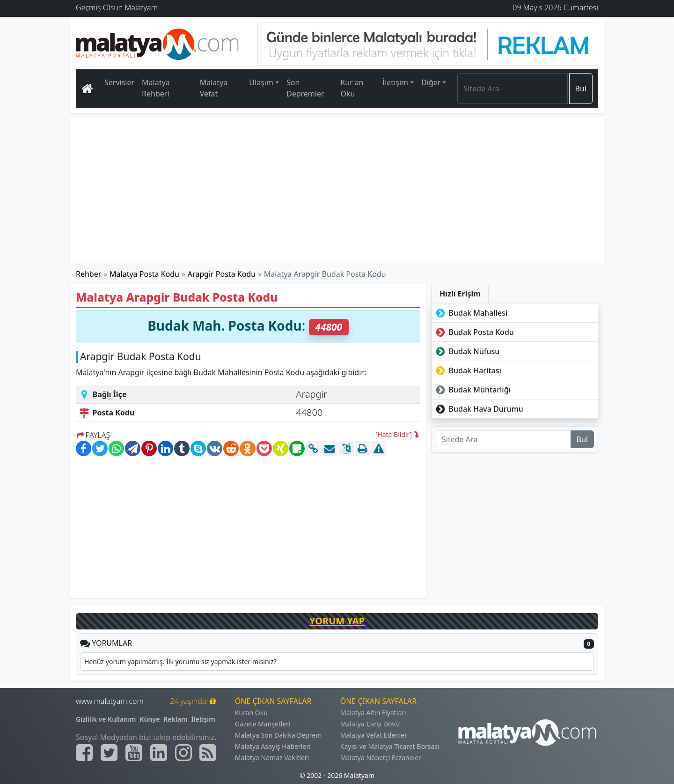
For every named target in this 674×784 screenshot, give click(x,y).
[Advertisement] (337, 190)
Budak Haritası (468, 370)
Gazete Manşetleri (263, 724)
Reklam (175, 719)
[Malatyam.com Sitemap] (208, 753)
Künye (150, 719)
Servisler (119, 82)
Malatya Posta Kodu (144, 274)
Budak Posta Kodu (474, 332)
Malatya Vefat (214, 88)
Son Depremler (305, 88)
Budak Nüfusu (467, 351)
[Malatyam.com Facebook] (84, 753)
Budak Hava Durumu (479, 409)
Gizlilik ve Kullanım (106, 719)
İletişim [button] (395, 82)
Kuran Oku (251, 713)
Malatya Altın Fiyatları (373, 713)
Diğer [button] (431, 82)
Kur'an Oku (352, 88)
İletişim (203, 719)
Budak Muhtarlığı (472, 390)
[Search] (512, 89)
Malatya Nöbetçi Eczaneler (381, 758)
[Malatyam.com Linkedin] (159, 753)
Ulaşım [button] (261, 82)
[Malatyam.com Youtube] (134, 753)
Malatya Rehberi (156, 88)
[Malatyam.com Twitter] (109, 753)
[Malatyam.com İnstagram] (183, 753)
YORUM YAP (337, 621)
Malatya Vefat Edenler (374, 735)
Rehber (88, 274)
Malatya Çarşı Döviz (370, 724)
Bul (581, 89)
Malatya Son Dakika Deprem (278, 735)
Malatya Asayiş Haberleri (273, 746)
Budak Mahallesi (471, 313)
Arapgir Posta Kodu (222, 274)
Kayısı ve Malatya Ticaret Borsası (390, 746)
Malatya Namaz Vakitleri (272, 758)
